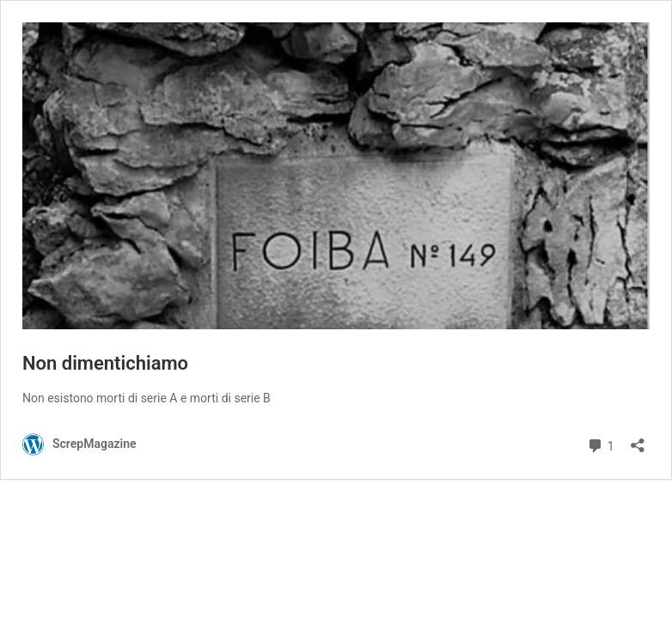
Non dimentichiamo (105, 363)
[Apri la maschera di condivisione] (638, 440)
